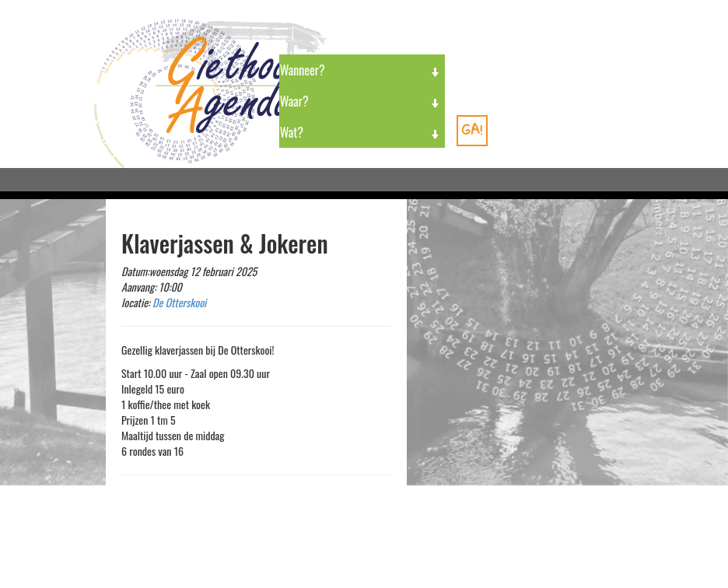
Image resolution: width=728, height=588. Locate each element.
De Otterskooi (179, 302)
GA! (472, 129)
